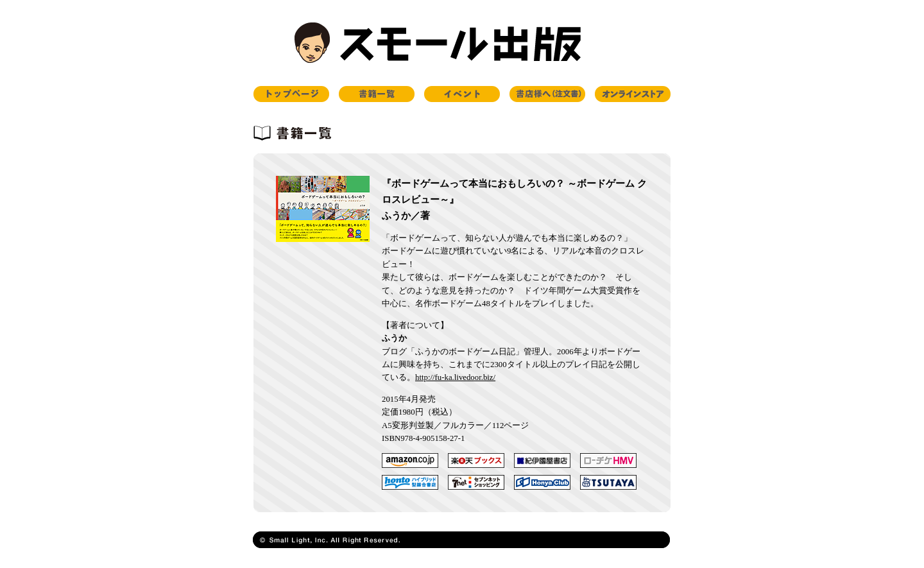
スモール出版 (462, 43)
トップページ (291, 94)
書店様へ (547, 94)
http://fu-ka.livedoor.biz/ (455, 377)
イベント (462, 94)
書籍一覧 (377, 94)
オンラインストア (633, 94)
